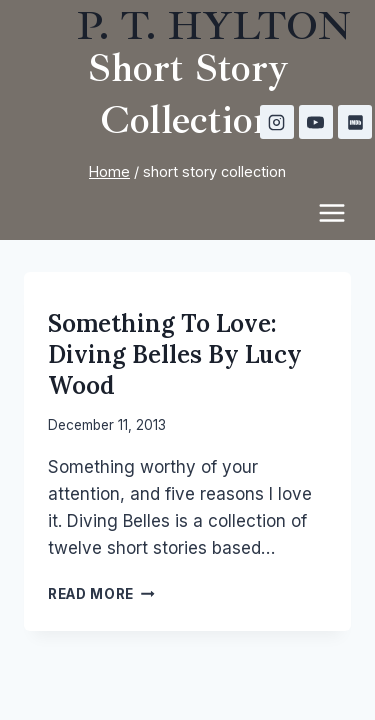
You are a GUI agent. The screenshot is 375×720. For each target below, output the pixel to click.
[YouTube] (316, 122)
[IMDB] (355, 122)
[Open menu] (342, 212)
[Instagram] (277, 122)
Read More (101, 594)
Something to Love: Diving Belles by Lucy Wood (175, 354)
